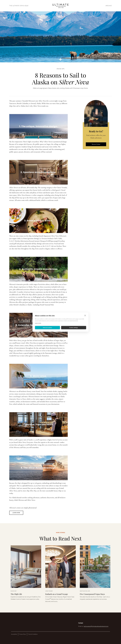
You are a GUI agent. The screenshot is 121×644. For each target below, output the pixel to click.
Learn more (38, 323)
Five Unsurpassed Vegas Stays (92, 594)
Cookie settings (74, 328)
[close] (85, 315)
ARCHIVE (109, 6)
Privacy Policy (23, 634)
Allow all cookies (47, 328)
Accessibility (14, 634)
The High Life (16, 594)
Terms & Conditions (33, 634)
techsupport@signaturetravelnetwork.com (96, 626)
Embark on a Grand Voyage (57, 594)
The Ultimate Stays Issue (19, 6)
